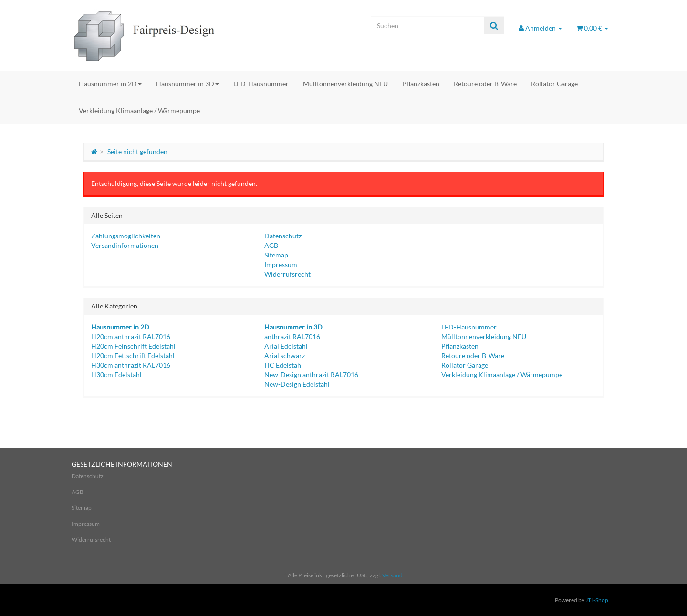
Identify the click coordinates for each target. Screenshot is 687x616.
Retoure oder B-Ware (485, 84)
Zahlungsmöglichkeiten (126, 236)
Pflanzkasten (421, 84)
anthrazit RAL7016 (292, 336)
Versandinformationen (125, 245)
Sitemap (276, 255)
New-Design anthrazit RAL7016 (311, 375)
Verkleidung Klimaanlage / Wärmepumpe (139, 110)
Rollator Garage (554, 84)
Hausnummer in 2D (110, 84)
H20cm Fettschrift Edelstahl (133, 355)
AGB (271, 245)
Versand (392, 575)
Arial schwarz (285, 355)
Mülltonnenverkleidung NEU (345, 84)
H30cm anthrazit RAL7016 (131, 365)
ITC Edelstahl (284, 365)
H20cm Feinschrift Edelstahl (133, 346)
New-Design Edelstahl (297, 384)
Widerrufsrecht (287, 274)
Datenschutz (283, 236)
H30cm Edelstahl (116, 375)
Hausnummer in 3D (187, 84)
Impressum (281, 264)
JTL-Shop (597, 600)
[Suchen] (427, 25)
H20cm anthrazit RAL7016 (131, 336)
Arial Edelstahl (286, 346)
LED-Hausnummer (261, 84)
